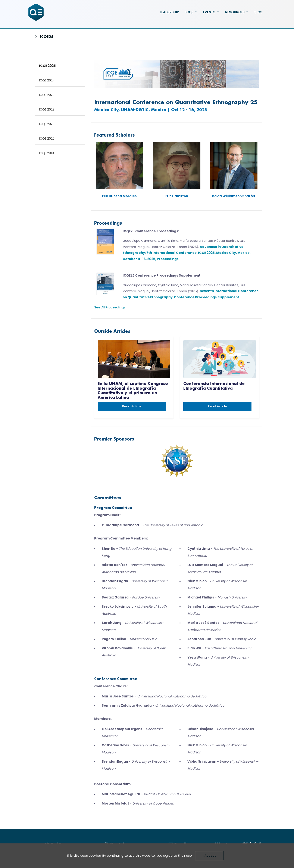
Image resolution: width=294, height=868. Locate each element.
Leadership (169, 12)
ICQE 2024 (47, 80)
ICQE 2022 (47, 109)
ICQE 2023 (47, 95)
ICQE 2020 (47, 138)
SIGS (258, 12)
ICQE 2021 (46, 124)
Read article (132, 406)
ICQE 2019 (46, 153)
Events (210, 12)
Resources (235, 12)
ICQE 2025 (47, 66)
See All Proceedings (110, 307)
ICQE (190, 12)
